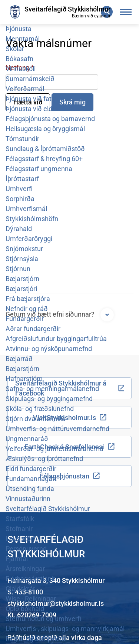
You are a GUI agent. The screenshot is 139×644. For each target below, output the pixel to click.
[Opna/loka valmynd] (126, 12)
